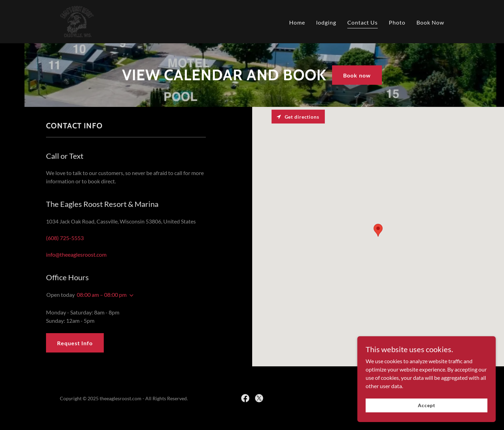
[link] (77, 21)
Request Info (75, 343)
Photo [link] (397, 22)
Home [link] (297, 22)
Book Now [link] (430, 22)
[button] (130, 295)
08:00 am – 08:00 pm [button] (102, 295)
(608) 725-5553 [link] (65, 238)
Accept (426, 405)
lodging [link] (326, 22)
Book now (357, 75)
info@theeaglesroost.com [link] (76, 254)
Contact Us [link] (363, 22)
